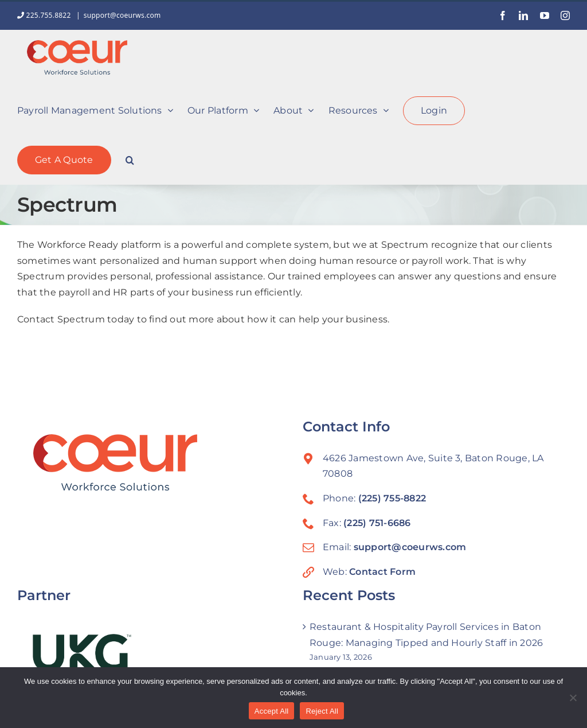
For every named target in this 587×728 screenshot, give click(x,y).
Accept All (272, 711)
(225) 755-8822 (392, 498)
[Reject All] (573, 698)
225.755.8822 (45, 15)
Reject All (322, 711)
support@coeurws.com (122, 15)
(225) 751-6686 (377, 523)
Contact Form (382, 572)
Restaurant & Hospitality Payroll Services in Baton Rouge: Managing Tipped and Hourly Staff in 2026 (426, 635)
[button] (130, 159)
